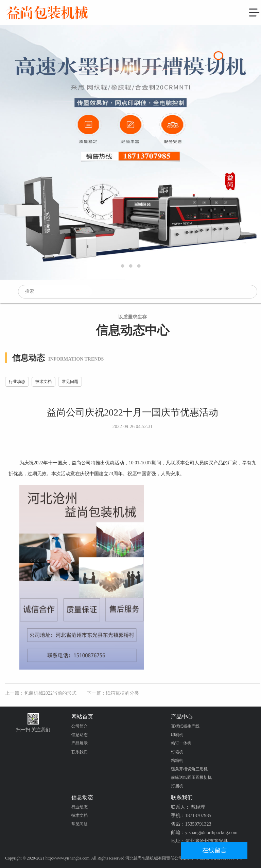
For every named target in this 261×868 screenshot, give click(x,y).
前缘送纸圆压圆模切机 (191, 777)
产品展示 (80, 743)
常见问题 (70, 382)
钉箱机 (177, 752)
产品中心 (182, 717)
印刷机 (177, 735)
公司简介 (80, 726)
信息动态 (80, 735)
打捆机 (177, 786)
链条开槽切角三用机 (189, 769)
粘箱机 (177, 760)
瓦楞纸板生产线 (185, 726)
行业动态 (17, 382)
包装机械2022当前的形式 (50, 693)
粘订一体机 (181, 743)
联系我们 (80, 752)
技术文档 (43, 382)
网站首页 (82, 717)
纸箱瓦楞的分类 (122, 693)
